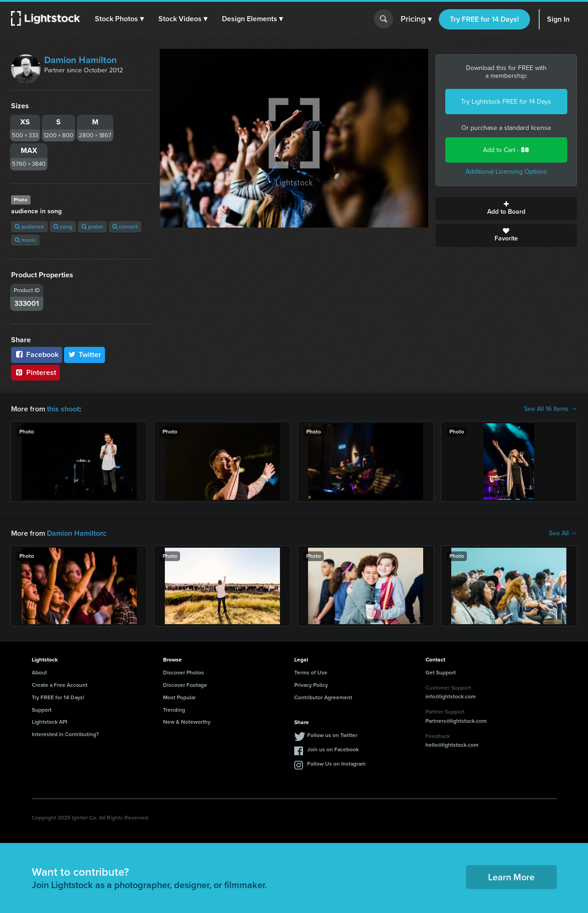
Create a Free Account (60, 685)
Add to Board (506, 209)
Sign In (558, 19)
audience (29, 227)
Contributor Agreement (323, 697)
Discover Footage (185, 685)
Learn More (511, 877)
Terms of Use (311, 673)
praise (92, 227)
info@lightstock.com (451, 696)
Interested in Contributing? (65, 734)
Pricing (416, 19)
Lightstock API (49, 722)
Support (42, 710)
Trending (174, 710)
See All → (563, 533)
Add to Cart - (506, 150)
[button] (119, 19)
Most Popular (179, 697)
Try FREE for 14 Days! (484, 19)
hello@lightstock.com (452, 745)
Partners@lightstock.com (456, 721)
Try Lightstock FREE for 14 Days (506, 102)
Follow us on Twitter (332, 735)
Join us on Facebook (333, 749)
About (39, 673)
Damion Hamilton (81, 60)
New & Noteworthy (187, 722)
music (25, 240)
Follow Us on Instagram (336, 764)
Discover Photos (183, 673)
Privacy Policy (311, 685)
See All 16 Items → (550, 409)
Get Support (441, 673)
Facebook (37, 354)
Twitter (85, 354)
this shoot (63, 409)
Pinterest (35, 372)
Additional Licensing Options (506, 172)
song (63, 227)
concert (125, 227)
